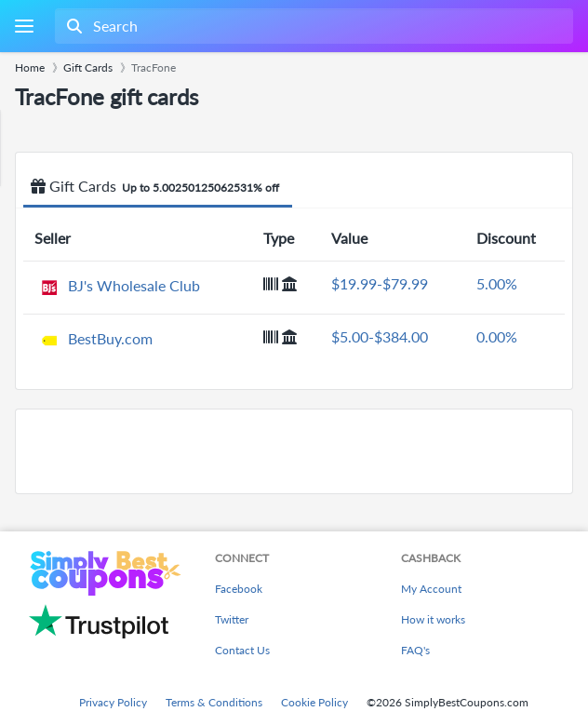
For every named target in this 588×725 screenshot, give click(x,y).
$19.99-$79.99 (380, 283)
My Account (431, 589)
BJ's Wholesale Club (134, 285)
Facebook (239, 589)
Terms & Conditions (214, 702)
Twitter (232, 619)
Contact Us (242, 650)
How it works (433, 619)
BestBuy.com (110, 338)
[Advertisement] (294, 451)
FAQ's (415, 650)
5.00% (497, 283)
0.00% (497, 336)
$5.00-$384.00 (380, 336)
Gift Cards (158, 187)
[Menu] (24, 27)
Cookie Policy (314, 702)
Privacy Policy (113, 702)
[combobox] (312, 26)
